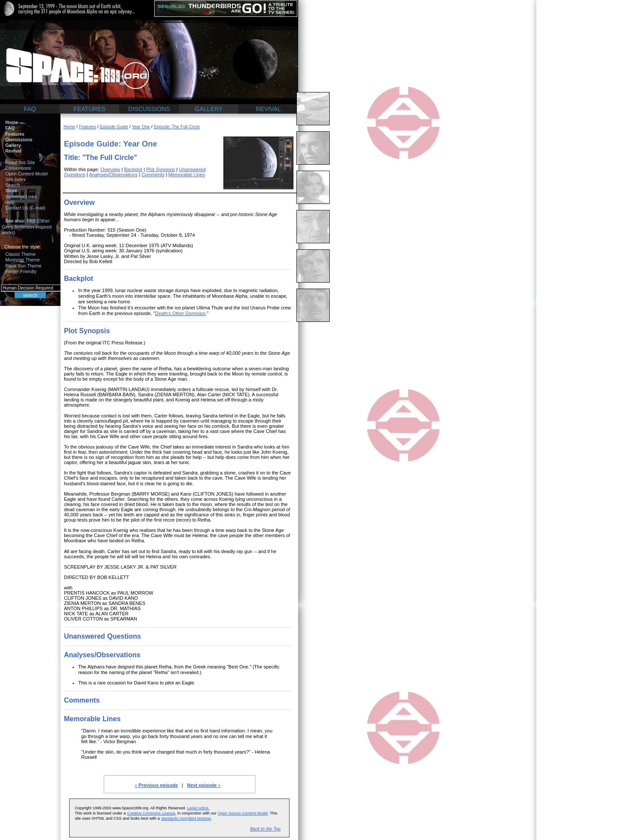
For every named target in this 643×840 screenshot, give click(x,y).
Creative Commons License (151, 813)
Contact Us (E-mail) (25, 208)
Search (13, 185)
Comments (153, 175)
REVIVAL (268, 109)
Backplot (133, 169)
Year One (141, 127)
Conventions (18, 168)
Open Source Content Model (243, 813)
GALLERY (209, 109)
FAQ (30, 109)
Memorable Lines (187, 175)
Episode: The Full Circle (177, 127)
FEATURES (89, 109)
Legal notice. (198, 808)
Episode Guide (114, 127)
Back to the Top (265, 829)
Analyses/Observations (113, 175)
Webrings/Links (21, 197)
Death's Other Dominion (180, 313)
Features (15, 134)
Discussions (19, 140)
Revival (13, 151)
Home (12, 122)
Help (10, 202)
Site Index (15, 179)
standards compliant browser (186, 818)
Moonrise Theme (22, 260)
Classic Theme (20, 254)
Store (11, 191)
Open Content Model (26, 174)
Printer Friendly (21, 271)
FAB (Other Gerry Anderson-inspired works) (27, 226)
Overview (110, 169)
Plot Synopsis (161, 169)
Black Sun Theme (23, 266)
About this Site (20, 162)
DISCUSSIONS (149, 109)
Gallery (13, 145)
